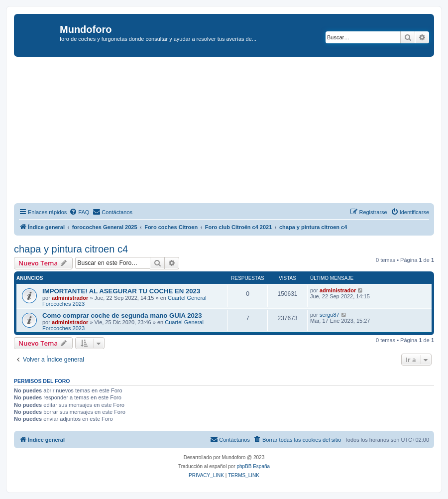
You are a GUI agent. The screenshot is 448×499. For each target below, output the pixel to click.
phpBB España (253, 466)
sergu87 (330, 315)
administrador (70, 298)
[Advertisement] (231, 131)
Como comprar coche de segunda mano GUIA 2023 (122, 315)
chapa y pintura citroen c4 (71, 249)
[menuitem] (79, 212)
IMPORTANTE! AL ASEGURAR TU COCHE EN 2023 (121, 291)
